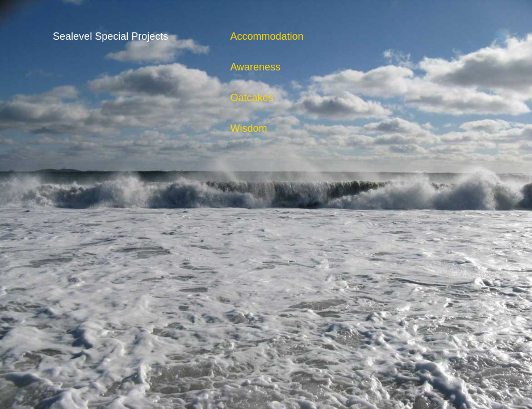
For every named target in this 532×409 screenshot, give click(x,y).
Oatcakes (252, 98)
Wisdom (248, 128)
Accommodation (267, 36)
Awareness (255, 67)
